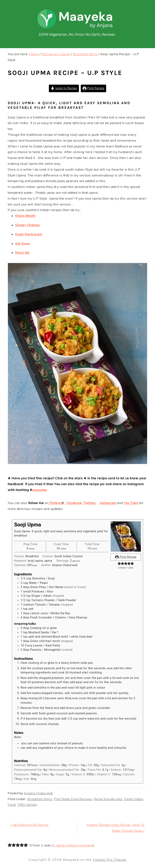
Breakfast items (40, 799)
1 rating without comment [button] (73, 845)
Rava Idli (22, 253)
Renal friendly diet (108, 799)
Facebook (74, 503)
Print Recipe (93, 88)
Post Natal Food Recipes (73, 799)
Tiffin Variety (27, 805)
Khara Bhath (25, 216)
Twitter (89, 503)
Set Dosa (22, 243)
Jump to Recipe (64, 88)
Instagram (108, 503)
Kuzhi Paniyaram (29, 234)
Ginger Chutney (28, 225)
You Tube (131, 503)
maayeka (39, 490)
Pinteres (56, 503)
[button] (119, 564)
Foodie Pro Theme (110, 860)
